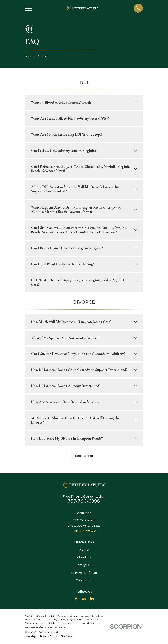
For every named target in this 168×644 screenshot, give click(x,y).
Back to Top (84, 456)
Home (84, 550)
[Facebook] (76, 599)
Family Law (84, 565)
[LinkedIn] (92, 599)
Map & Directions (84, 531)
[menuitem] (31, 637)
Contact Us (84, 580)
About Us (84, 557)
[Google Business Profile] (84, 599)
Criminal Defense (84, 573)
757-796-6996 (84, 501)
